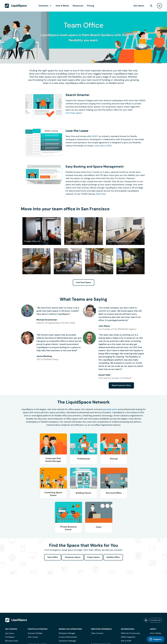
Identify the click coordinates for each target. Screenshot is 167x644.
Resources (78, 6)
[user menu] (160, 6)
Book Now (101, 194)
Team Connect (97, 633)
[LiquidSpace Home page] (16, 6)
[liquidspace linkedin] (146, 620)
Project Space (94, 557)
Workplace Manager (67, 633)
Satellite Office (113, 557)
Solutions (44, 6)
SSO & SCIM (126, 641)
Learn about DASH (103, 146)
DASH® (95, 136)
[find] (151, 6)
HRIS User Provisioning (130, 633)
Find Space (10, 637)
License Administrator (68, 637)
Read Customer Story (121, 385)
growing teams (110, 409)
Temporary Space (73, 557)
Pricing (91, 6)
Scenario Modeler (35, 633)
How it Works (62, 6)
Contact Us (155, 620)
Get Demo (10, 633)
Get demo (139, 6)
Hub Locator (33, 637)
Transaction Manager (68, 641)
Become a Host (12, 641)
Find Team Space (74, 113)
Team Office (53, 557)
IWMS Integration (128, 637)
